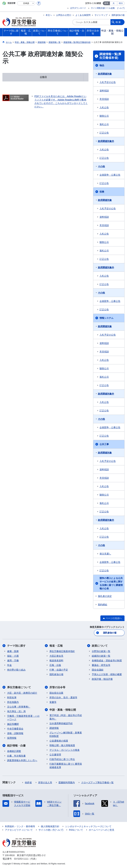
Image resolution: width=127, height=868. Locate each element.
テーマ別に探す (16, 646)
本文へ (49, 15)
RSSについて (76, 830)
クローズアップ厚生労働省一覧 (97, 782)
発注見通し (105, 554)
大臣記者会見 (56, 656)
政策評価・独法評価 (102, 679)
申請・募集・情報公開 (63, 710)
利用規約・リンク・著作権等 (20, 826)
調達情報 (54, 728)
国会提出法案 (56, 693)
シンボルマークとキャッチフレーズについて (88, 826)
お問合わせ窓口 (64, 15)
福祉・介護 (13, 656)
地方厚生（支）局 (16, 711)
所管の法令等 (57, 687)
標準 (106, 3)
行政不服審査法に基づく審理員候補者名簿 (66, 766)
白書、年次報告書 (16, 756)
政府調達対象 (105, 74)
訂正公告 (104, 133)
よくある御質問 (83, 15)
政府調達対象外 (106, 141)
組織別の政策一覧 (101, 656)
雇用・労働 (13, 660)
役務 (102, 192)
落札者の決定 (105, 596)
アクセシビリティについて (19, 830)
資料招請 (104, 91)
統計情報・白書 (16, 746)
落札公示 (104, 124)
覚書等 (53, 702)
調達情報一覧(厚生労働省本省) (110, 56)
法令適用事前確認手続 (61, 723)
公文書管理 (55, 755)
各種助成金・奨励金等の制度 (107, 660)
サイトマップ (101, 15)
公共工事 (104, 444)
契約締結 (103, 605)
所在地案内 (13, 702)
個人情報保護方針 (50, 826)
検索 (118, 22)
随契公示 (104, 116)
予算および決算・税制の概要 (107, 674)
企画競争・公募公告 (110, 175)
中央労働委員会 (15, 729)
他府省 (28, 782)
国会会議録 (98, 670)
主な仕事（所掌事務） (19, 707)
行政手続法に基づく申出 (62, 759)
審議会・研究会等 (101, 665)
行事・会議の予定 (59, 670)
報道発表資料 (56, 660)
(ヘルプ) (121, 8)
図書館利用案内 (67, 782)
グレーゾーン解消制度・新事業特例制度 (66, 734)
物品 (102, 65)
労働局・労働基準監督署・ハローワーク (23, 718)
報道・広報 (56, 646)
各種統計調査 (14, 751)
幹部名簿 (12, 697)
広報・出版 (55, 665)
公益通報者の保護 (59, 741)
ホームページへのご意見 (102, 830)
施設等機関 (13, 724)
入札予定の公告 (108, 82)
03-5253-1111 (21, 859)
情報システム (106, 318)
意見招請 (104, 99)
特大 (121, 3)
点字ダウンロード (78, 8)
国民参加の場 (118, 15)
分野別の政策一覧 (101, 651)
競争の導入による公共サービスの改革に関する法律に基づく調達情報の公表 (111, 583)
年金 (9, 665)
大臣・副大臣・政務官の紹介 (22, 693)
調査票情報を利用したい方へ (22, 760)
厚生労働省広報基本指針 (62, 651)
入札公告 (104, 107)
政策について (100, 646)
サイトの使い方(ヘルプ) (51, 830)
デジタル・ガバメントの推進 (64, 750)
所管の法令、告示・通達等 (63, 697)
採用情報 (12, 738)
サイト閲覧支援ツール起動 (103, 8)
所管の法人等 (45, 782)
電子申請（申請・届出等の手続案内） (66, 717)
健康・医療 (13, 651)
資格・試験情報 (15, 733)
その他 (101, 166)
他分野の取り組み (16, 670)
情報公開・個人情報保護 (62, 745)
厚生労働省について (19, 687)
